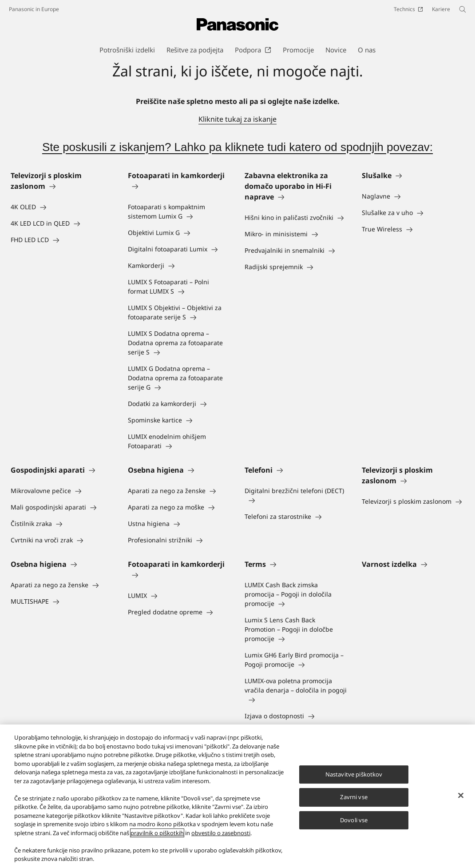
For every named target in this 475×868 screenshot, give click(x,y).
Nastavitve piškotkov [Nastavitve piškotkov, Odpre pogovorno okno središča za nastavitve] (354, 774)
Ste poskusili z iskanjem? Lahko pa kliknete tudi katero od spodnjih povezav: (237, 147)
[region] (237, 796)
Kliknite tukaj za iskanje (237, 119)
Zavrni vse (354, 797)
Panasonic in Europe (34, 9)
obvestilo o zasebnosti (221, 833)
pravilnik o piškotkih (157, 833)
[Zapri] (461, 795)
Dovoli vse (354, 820)
